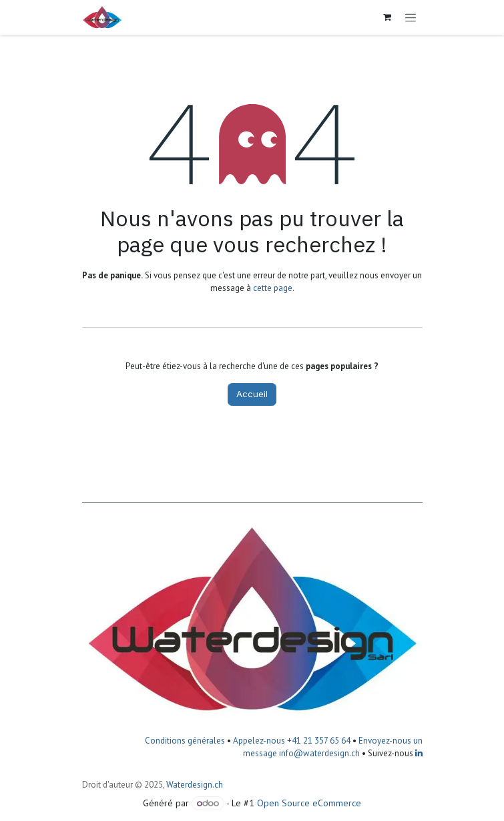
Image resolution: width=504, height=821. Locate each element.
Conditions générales (185, 741)
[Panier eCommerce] (387, 17)
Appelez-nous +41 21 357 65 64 (292, 741)
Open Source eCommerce (309, 803)
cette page (273, 288)
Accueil (252, 394)
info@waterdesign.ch (318, 753)
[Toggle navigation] (411, 17)
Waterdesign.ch (195, 785)
